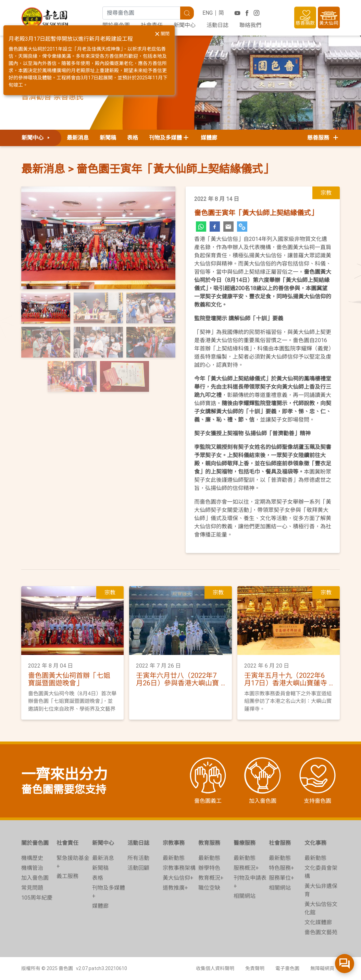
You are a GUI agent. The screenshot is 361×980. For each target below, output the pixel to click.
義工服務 (67, 876)
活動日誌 (217, 25)
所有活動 (138, 858)
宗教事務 (174, 843)
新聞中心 (185, 25)
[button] (33, 238)
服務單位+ (282, 878)
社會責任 (67, 843)
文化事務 (315, 843)
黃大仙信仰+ (178, 878)
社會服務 (280, 843)
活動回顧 (138, 868)
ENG (208, 13)
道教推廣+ (175, 888)
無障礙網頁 (322, 968)
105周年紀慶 (37, 898)
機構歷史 (32, 858)
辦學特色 (209, 868)
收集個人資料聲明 (215, 968)
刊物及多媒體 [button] (165, 138)
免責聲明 (255, 968)
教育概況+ (211, 878)
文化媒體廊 (318, 922)
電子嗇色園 (287, 968)
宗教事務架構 (179, 868)
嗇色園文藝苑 (321, 932)
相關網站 (245, 896)
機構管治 (32, 868)
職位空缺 (209, 888)
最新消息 (78, 138)
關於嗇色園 (35, 843)
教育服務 (209, 843)
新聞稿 (108, 138)
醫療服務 (245, 843)
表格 (133, 138)
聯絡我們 (250, 25)
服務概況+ (246, 868)
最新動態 (174, 858)
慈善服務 (323, 138)
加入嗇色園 (35, 878)
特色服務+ (282, 868)
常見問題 (32, 888)
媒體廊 (209, 138)
